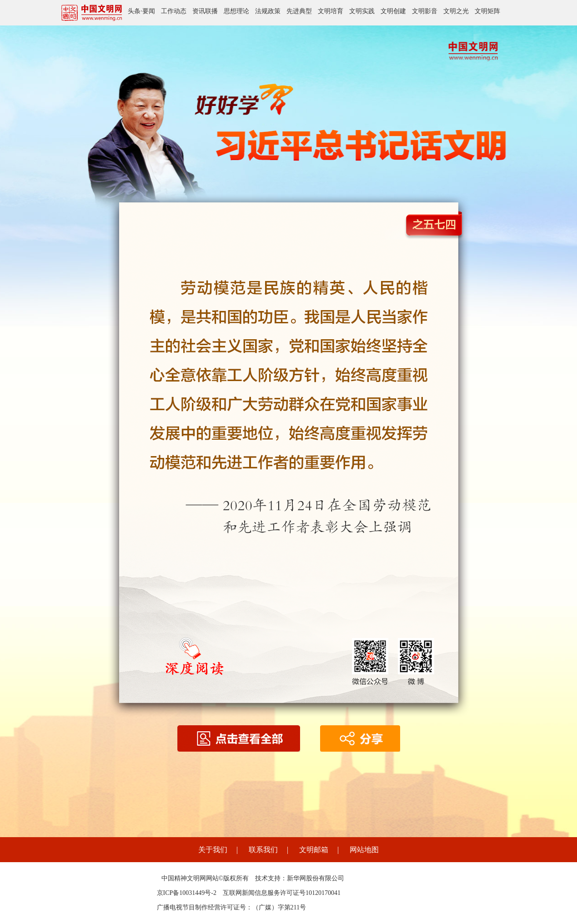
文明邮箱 (314, 850)
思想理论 (236, 11)
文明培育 (331, 11)
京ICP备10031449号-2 (187, 893)
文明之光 (456, 11)
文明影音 (425, 11)
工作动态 (174, 11)
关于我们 (213, 850)
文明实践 (362, 11)
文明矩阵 (487, 11)
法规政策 (268, 11)
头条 (134, 11)
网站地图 (364, 850)
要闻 (149, 11)
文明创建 (393, 11)
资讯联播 (205, 11)
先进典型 (299, 11)
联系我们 (263, 850)
